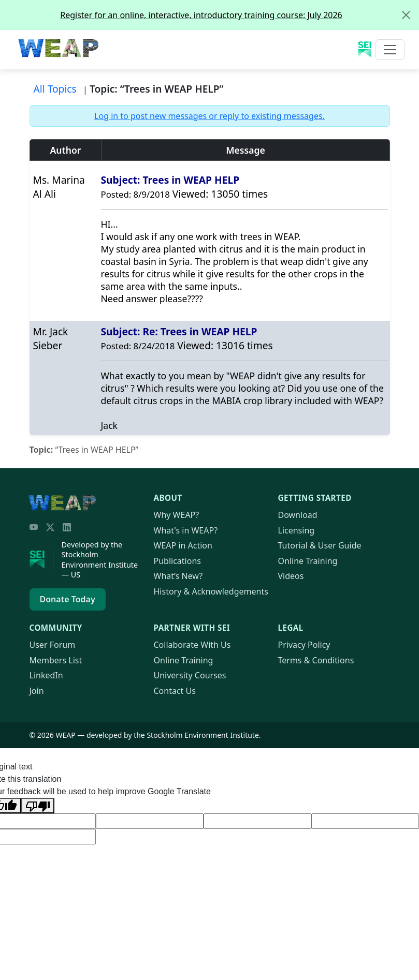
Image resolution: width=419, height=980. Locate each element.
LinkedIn (46, 675)
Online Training (308, 561)
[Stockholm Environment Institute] (41, 560)
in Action (183, 545)
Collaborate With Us (192, 645)
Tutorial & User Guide (320, 545)
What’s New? (178, 576)
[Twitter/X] (50, 527)
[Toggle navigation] (390, 50)
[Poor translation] (38, 806)
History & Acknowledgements (211, 591)
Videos (291, 576)
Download (298, 515)
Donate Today (68, 599)
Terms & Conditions (316, 660)
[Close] (406, 15)
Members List (56, 660)
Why (177, 515)
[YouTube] (34, 527)
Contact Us (175, 691)
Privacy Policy (304, 645)
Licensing (297, 530)
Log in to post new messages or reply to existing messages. (209, 116)
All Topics (55, 89)
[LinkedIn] (67, 527)
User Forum (53, 645)
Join (37, 691)
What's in (186, 530)
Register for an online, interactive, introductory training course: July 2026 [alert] (239, 15)
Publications (177, 561)
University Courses (190, 675)
